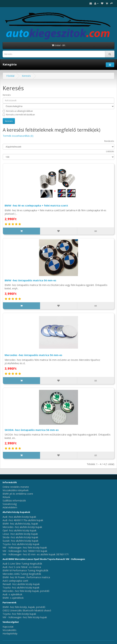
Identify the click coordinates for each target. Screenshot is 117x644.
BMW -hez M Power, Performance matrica (26, 577)
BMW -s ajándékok (13, 598)
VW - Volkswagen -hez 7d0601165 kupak (25, 551)
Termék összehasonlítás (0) (18, 136)
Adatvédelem (10, 507)
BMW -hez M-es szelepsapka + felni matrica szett (36, 205)
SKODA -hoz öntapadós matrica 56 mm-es (32, 430)
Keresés (26, 76)
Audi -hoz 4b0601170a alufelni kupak (23, 520)
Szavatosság (10, 504)
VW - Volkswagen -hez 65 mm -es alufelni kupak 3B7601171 (36, 554)
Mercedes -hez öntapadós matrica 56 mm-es (33, 355)
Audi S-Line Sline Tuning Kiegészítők (22, 564)
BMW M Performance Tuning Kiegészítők (25, 570)
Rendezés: (109, 141)
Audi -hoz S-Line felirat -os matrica (22, 567)
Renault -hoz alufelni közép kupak (21, 584)
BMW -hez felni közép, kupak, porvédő (24, 607)
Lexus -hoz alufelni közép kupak (20, 534)
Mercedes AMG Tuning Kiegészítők (22, 574)
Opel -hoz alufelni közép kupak (19, 530)
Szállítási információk (14, 501)
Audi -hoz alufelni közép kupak (19, 517)
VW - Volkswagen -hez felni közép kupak (25, 548)
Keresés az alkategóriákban (18, 111)
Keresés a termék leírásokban (19, 115)
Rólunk (6, 497)
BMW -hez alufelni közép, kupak (20, 524)
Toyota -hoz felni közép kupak (19, 614)
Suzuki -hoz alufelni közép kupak (20, 541)
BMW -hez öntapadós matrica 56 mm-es (30, 280)
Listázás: (110, 151)
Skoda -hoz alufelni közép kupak (20, 537)
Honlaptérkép (10, 633)
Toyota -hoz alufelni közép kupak (21, 544)
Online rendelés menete (16, 487)
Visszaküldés (9, 630)
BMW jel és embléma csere (18, 494)
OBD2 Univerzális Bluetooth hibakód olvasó (27, 610)
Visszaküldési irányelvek (16, 490)
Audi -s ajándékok (12, 594)
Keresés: (7, 95)
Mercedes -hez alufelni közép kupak (22, 527)
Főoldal (10, 76)
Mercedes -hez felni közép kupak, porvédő (26, 591)
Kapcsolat (8, 627)
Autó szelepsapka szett (15, 581)
